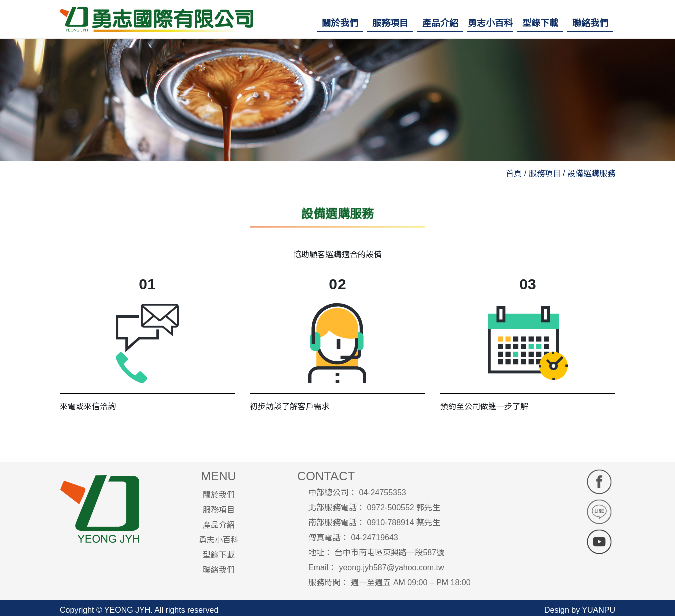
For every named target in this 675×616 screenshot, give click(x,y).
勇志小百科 (219, 540)
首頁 (514, 173)
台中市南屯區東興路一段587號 (389, 553)
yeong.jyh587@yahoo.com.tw (391, 568)
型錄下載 (219, 555)
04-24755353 (382, 493)
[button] (340, 23)
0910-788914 (390, 523)
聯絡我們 (219, 570)
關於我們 (219, 495)
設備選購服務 (591, 173)
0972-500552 (390, 508)
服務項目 (219, 510)
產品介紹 (219, 525)
